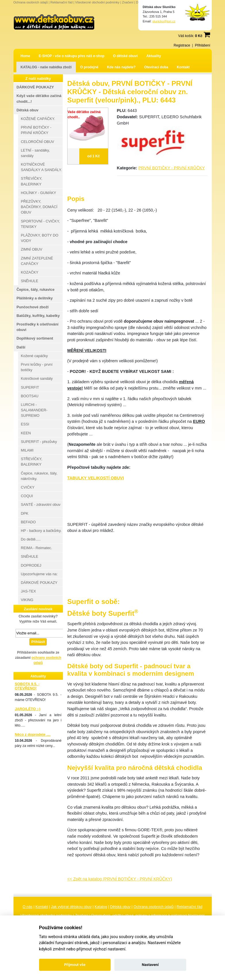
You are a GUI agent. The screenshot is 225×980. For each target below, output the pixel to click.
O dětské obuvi (125, 56)
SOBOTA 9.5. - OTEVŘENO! (27, 686)
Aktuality (154, 56)
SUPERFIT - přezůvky (39, 442)
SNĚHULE (30, 281)
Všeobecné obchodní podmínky (97, 2)
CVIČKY (28, 487)
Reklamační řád (61, 2)
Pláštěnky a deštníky (35, 298)
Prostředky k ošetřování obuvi (38, 327)
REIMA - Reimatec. (37, 548)
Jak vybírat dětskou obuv (71, 907)
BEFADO (28, 522)
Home (25, 56)
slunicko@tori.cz (164, 21)
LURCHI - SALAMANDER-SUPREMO (34, 410)
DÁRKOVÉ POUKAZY (35, 87)
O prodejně (89, 67)
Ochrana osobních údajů (31, 2)
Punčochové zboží (33, 307)
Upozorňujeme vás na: (39, 574)
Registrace (182, 45)
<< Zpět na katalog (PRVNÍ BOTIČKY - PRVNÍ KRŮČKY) (120, 879)
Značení (128, 2)
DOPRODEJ (31, 565)
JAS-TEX (29, 591)
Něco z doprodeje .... (33, 734)
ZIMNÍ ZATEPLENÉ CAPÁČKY (37, 261)
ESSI (25, 424)
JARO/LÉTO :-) (28, 709)
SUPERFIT (30, 387)
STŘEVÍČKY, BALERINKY (32, 181)
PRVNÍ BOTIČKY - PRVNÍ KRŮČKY (172, 168)
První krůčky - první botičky (37, 367)
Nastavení (150, 965)
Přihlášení (202, 45)
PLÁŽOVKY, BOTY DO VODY (40, 238)
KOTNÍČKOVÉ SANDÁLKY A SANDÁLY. (42, 167)
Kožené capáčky (34, 356)
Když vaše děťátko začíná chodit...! (39, 98)
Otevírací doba (156, 67)
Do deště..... (31, 539)
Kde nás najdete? (121, 67)
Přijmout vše (75, 965)
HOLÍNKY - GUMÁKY (39, 193)
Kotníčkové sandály (37, 378)
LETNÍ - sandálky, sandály (35, 153)
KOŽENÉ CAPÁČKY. (38, 119)
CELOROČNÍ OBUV (38, 142)
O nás (28, 907)
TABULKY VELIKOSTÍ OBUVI (96, 478)
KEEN (26, 433)
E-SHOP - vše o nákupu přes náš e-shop (72, 56)
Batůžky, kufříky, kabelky (38, 316)
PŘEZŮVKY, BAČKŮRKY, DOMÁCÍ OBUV (39, 207)
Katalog (101, 907)
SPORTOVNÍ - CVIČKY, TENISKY (41, 224)
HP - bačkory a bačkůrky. (41, 531)
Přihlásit (38, 642)
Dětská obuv (120, 907)
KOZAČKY (30, 272)
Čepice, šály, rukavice (36, 289)
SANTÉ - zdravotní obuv (41, 504)
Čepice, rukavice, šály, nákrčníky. (39, 476)
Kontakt (183, 67)
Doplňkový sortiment (35, 338)
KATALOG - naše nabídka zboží (46, 67)
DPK (25, 513)
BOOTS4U (30, 396)
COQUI (27, 496)
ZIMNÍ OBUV (32, 249)
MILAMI (27, 450)
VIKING (27, 600)
